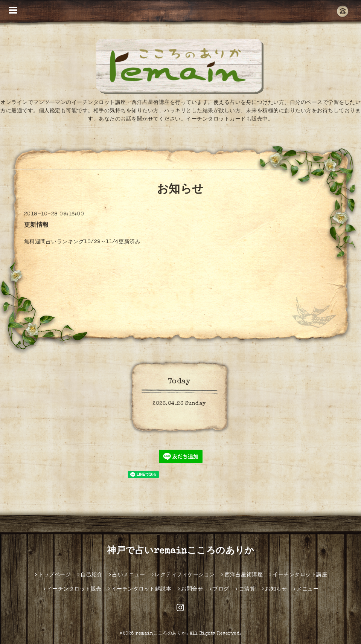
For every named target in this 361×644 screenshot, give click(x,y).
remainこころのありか (161, 634)
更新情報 (37, 226)
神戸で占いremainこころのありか (180, 551)
